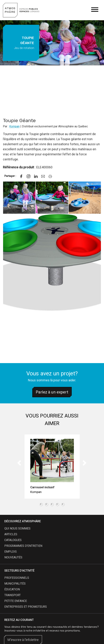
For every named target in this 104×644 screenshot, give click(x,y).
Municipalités (15, 584)
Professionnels (17, 578)
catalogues (13, 540)
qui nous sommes (17, 528)
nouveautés (13, 557)
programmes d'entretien (23, 546)
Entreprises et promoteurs (26, 607)
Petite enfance (16, 601)
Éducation (12, 589)
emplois (11, 552)
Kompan (14, 126)
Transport (13, 595)
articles (11, 534)
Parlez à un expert (52, 392)
